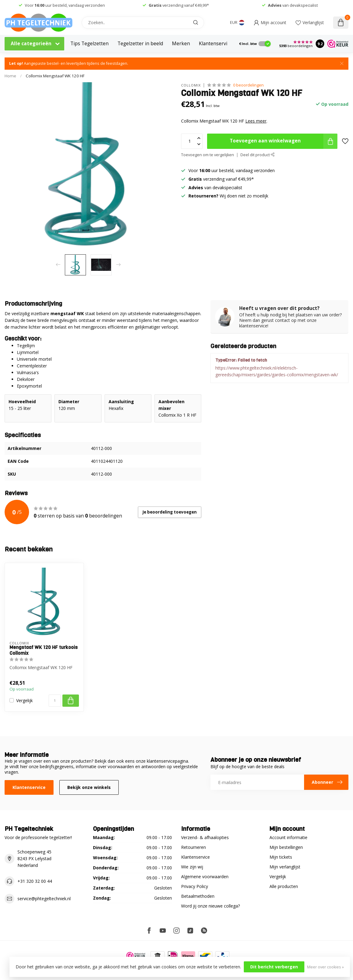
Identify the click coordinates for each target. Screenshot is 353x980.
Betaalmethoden (198, 896)
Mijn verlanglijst (285, 867)
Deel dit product (258, 155)
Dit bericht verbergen (274, 967)
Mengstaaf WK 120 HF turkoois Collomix (44, 650)
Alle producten (284, 886)
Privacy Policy (195, 886)
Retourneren (193, 847)
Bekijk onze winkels (89, 787)
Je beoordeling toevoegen (170, 512)
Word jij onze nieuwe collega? (210, 906)
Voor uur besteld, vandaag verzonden (65, 5)
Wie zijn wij (192, 867)
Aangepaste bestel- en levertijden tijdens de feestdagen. (69, 63)
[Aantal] (55, 701)
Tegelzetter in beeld (140, 44)
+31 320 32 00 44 (35, 881)
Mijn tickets (281, 857)
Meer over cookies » (325, 967)
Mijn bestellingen (286, 847)
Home (10, 76)
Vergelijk (24, 700)
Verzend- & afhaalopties (205, 837)
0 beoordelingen (248, 85)
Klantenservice (216, 44)
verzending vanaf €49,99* (179, 5)
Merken (181, 44)
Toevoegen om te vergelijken (208, 155)
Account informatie (288, 837)
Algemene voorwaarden (205, 877)
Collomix (191, 85)
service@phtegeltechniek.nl (44, 899)
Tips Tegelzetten (89, 44)
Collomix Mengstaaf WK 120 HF (55, 76)
